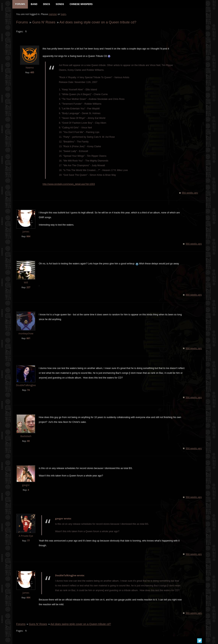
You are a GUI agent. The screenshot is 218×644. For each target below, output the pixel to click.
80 (28, 441)
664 (28, 237)
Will (26, 283)
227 (28, 287)
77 (28, 541)
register (53, 14)
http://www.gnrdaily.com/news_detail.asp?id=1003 (69, 184)
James (26, 232)
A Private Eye (26, 536)
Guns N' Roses (44, 22)
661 (28, 338)
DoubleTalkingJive (26, 385)
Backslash (26, 436)
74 (28, 390)
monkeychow (26, 334)
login (63, 14)
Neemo (30, 68)
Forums (22, 22)
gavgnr (26, 485)
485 (32, 72)
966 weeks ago (190, 193)
